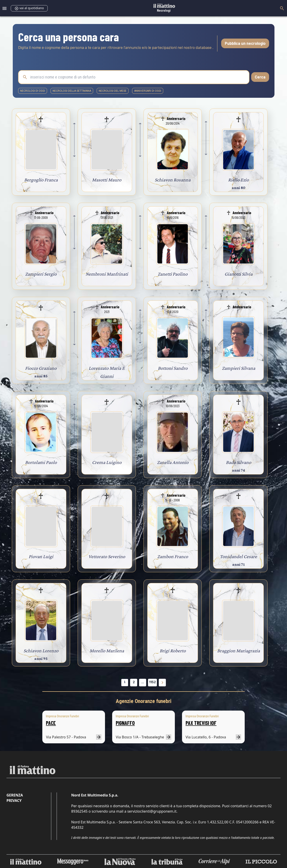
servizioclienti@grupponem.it (152, 811)
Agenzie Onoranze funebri (144, 701)
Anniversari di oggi (148, 91)
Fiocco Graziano (41, 368)
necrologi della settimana (72, 91)
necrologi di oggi (33, 91)
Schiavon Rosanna (173, 180)
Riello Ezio (239, 180)
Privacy (14, 801)
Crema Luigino (107, 462)
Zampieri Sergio (41, 274)
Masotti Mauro (107, 180)
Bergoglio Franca (41, 180)
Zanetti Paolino (173, 274)
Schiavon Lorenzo (41, 651)
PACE (51, 723)
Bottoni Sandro (173, 368)
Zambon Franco (173, 556)
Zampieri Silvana (239, 368)
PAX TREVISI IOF (201, 723)
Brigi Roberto (173, 651)
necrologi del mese (113, 91)
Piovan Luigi (41, 556)
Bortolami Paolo (41, 462)
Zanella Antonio (173, 462)
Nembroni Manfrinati (107, 274)
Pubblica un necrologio (245, 43)
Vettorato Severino (107, 556)
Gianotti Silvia (239, 274)
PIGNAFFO (125, 723)
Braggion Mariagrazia (239, 651)
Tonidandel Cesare (238, 556)
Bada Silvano (239, 462)
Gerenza (15, 795)
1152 (152, 682)
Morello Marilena (107, 651)
